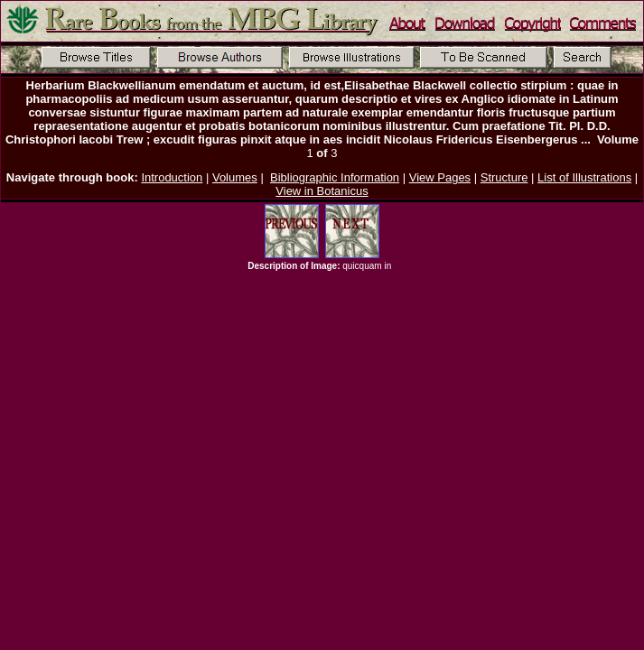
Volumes (235, 177)
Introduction (172, 177)
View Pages (440, 177)
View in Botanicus (322, 191)
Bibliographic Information (335, 177)
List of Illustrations (584, 177)
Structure (504, 177)
